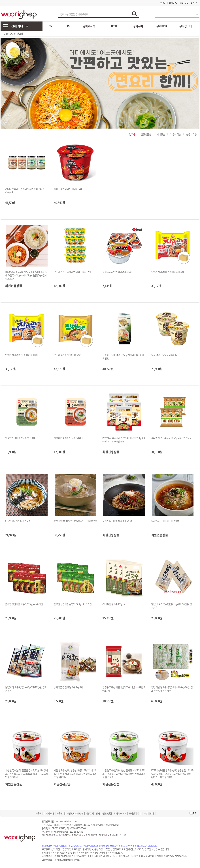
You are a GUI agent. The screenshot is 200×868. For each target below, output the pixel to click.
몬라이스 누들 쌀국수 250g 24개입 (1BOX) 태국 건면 (123, 357)
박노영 (123, 835)
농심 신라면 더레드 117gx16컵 (68, 189)
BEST (114, 26)
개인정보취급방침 (75, 813)
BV (50, 26)
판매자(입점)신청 (104, 813)
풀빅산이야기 (135, 813)
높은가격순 (192, 134)
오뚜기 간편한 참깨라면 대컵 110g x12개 (72, 272)
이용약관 (40, 813)
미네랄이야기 (120, 813)
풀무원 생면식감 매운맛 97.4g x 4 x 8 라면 (24, 604)
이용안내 (61, 813)
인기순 (132, 134)
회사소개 (50, 813)
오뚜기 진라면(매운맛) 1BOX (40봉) (167, 272)
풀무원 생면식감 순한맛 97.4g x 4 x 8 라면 (73, 604)
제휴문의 (90, 813)
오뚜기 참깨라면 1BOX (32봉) (67, 355)
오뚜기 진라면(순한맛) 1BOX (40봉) (21, 355)
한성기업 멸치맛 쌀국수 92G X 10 (20, 438)
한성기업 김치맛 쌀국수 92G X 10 (69, 438)
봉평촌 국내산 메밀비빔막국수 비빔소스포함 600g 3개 (124, 689)
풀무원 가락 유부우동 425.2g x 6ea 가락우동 (171, 438)
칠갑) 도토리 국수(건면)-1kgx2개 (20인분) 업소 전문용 (173, 606)
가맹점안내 (149, 813)
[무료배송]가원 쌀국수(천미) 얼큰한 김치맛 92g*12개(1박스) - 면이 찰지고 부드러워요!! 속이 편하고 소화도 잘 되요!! (173, 774)
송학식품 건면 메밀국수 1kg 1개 (68, 687)
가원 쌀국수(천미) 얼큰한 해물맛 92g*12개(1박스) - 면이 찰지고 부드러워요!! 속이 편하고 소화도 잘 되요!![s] (75, 774)
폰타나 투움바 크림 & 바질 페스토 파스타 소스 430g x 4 (26, 191)
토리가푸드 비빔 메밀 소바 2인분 (117, 521)
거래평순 (161, 134)
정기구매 (138, 26)
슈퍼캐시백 (89, 26)
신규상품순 (146, 134)
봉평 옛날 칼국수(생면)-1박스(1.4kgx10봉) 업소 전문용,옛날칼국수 (172, 689)
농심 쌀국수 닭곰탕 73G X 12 (164, 355)
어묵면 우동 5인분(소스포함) (18, 521)
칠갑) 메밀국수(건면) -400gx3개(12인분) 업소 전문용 (26, 689)
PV (69, 26)
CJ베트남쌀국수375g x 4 (114, 604)
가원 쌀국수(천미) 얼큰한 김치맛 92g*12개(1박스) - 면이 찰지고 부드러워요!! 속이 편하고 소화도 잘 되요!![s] (27, 774)
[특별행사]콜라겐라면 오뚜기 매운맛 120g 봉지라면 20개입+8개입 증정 (124, 440)
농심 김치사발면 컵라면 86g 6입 (117, 272)
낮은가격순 (176, 134)
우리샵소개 (185, 26)
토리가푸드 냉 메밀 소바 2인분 (165, 521)
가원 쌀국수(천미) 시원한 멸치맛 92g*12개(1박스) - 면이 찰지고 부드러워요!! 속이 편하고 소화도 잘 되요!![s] (124, 774)
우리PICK (162, 26)
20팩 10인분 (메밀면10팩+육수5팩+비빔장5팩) (75, 521)
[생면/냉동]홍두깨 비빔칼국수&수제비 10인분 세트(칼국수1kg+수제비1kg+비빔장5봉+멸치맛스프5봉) (26, 275)
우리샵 (58, 860)
